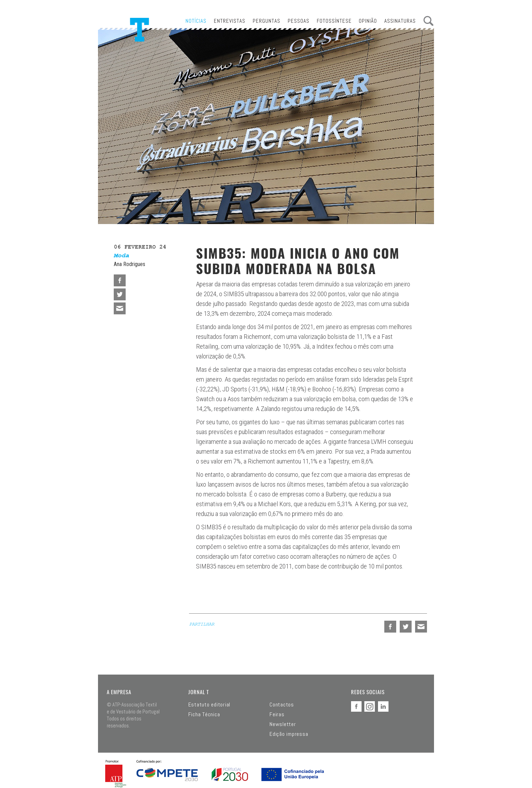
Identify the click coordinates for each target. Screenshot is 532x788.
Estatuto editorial (209, 705)
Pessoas (299, 21)
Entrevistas (230, 21)
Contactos (282, 705)
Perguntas (267, 21)
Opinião (368, 21)
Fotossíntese (334, 21)
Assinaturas (400, 21)
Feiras (277, 714)
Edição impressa (289, 734)
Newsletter (283, 724)
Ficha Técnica (204, 714)
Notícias (196, 21)
